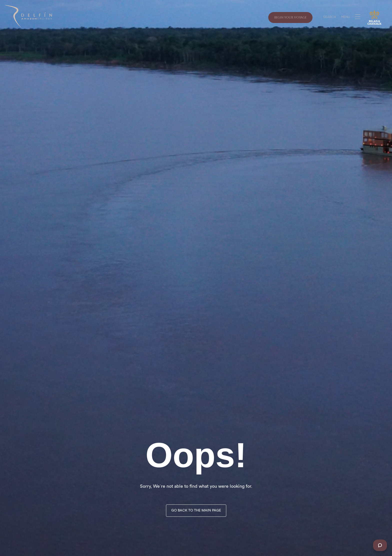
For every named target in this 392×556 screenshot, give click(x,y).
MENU (345, 18)
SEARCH (330, 18)
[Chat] (380, 545)
